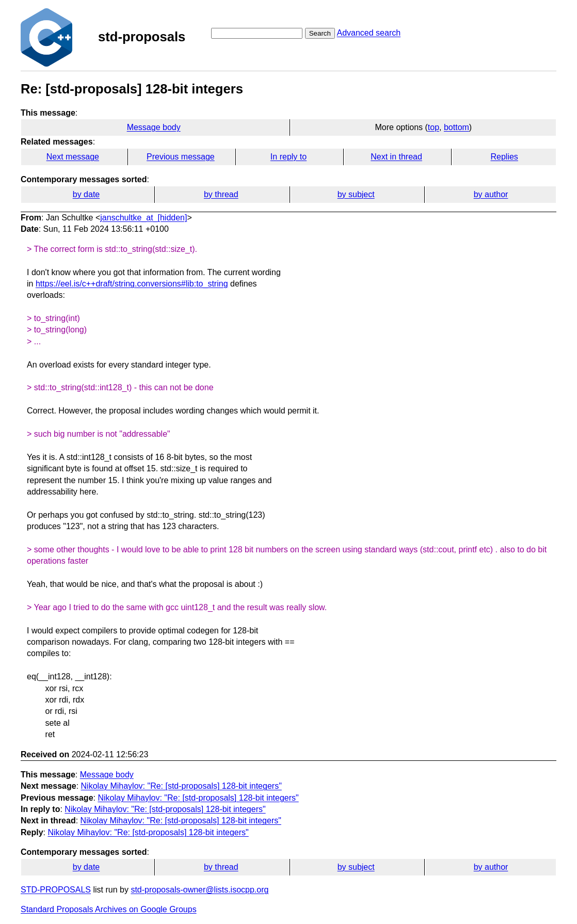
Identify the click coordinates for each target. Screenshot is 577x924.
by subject (356, 194)
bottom (456, 127)
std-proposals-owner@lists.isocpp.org (199, 890)
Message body (154, 127)
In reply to (288, 157)
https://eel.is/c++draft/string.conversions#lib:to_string (132, 284)
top (434, 127)
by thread (221, 194)
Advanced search (368, 33)
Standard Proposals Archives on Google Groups (109, 909)
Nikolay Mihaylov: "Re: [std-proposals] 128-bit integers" (181, 786)
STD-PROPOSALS (56, 890)
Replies (504, 157)
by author (491, 194)
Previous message (181, 157)
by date (86, 194)
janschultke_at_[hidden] (143, 218)
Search (320, 33)
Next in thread (396, 157)
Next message (73, 157)
